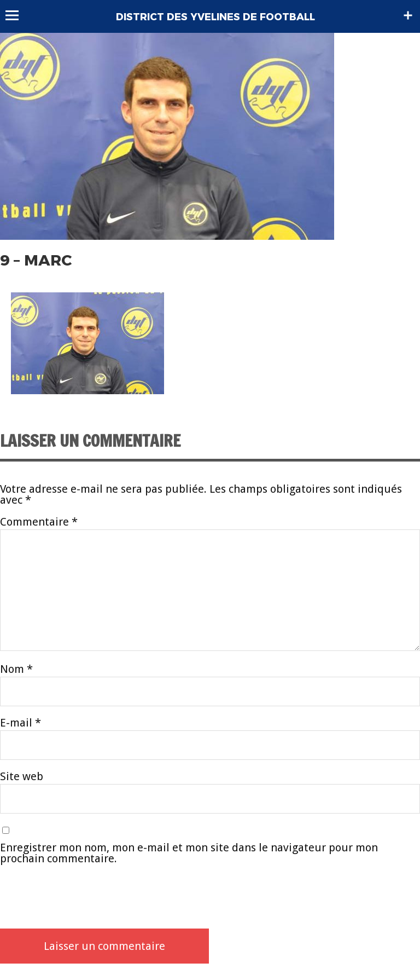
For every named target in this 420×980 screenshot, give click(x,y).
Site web (22, 776)
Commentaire (39, 522)
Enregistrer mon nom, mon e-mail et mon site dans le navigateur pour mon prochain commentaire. (189, 853)
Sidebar (408, 15)
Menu (17, 15)
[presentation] (83, 896)
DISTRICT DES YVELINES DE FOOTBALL (215, 17)
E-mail (21, 723)
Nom (16, 669)
